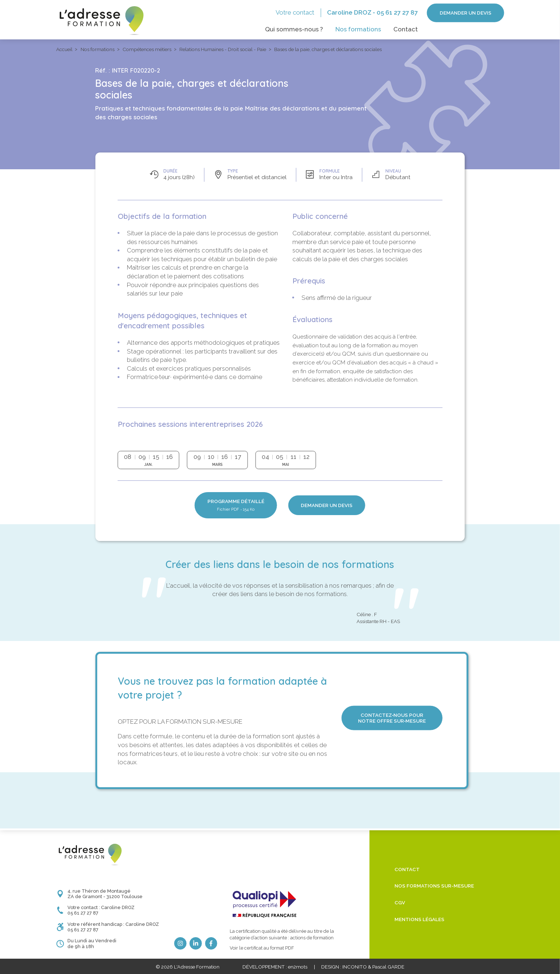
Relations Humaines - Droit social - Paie (223, 49)
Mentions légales (419, 919)
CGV (400, 903)
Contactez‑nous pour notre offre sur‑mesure (392, 718)
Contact (406, 29)
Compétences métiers (147, 49)
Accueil (64, 49)
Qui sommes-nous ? (294, 29)
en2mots (298, 967)
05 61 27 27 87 (397, 12)
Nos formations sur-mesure (434, 886)
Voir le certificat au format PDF (262, 948)
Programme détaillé (236, 505)
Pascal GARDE (388, 967)
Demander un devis (466, 13)
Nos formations (358, 29)
